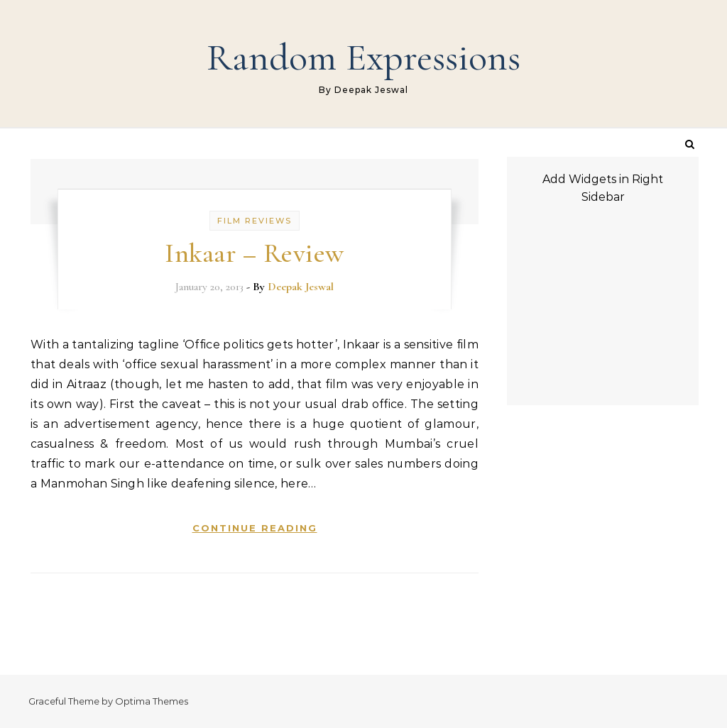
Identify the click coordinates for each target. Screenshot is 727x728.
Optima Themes (152, 701)
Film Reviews (255, 221)
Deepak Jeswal (301, 287)
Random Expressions (363, 57)
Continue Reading (255, 528)
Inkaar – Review (255, 253)
